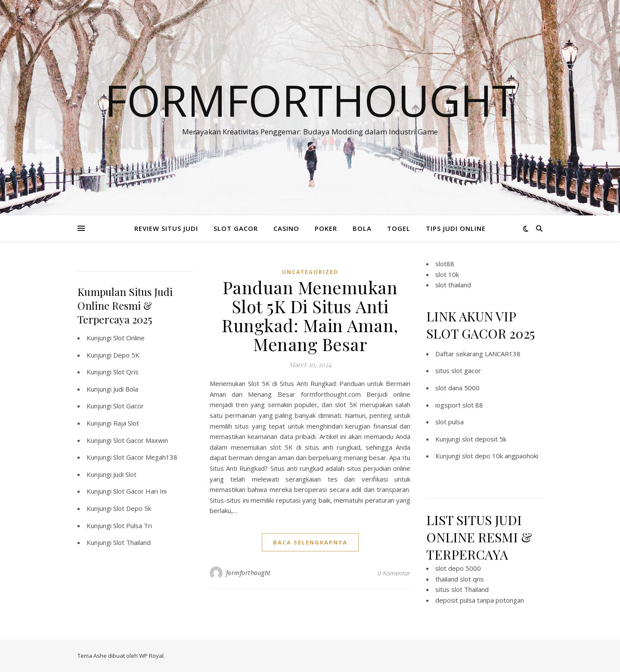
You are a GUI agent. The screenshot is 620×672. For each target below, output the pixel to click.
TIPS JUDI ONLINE (456, 228)
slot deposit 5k (484, 439)
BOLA (362, 228)
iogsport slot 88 (459, 405)
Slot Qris (126, 372)
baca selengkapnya (310, 542)
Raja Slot (126, 423)
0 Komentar (394, 573)
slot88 (445, 264)
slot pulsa (449, 422)
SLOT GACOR (236, 228)
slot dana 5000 (457, 388)
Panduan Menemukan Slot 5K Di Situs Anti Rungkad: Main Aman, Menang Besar (310, 316)
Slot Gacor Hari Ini (140, 491)
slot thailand (453, 285)
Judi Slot (125, 474)
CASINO (286, 228)
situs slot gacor (458, 370)
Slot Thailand (132, 542)
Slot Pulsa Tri (133, 526)
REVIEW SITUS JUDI (166, 228)
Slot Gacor (129, 406)
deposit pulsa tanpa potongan (480, 600)
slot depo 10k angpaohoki (500, 456)
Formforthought (310, 100)
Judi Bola (126, 389)
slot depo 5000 (458, 568)
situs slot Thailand (462, 589)
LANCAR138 (503, 354)
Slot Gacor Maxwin (141, 440)
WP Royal (151, 656)
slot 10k (447, 274)
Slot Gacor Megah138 (145, 457)
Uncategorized (310, 272)
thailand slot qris (460, 579)
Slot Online (129, 338)
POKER (326, 228)
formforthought (248, 573)
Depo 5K (126, 355)
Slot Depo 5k (132, 508)
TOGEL (399, 228)
